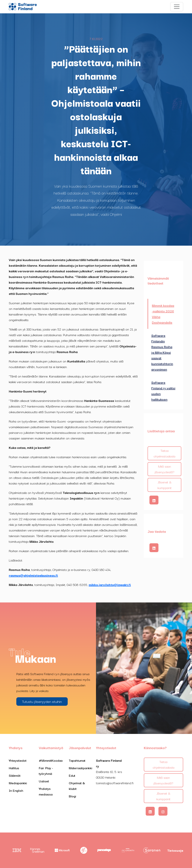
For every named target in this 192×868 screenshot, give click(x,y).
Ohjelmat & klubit (77, 786)
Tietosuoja (175, 850)
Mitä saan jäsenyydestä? (165, 469)
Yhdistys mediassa (46, 791)
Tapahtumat (77, 760)
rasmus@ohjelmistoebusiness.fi (33, 575)
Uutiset (44, 781)
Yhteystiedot (18, 760)
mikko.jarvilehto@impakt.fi (110, 585)
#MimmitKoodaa (51, 760)
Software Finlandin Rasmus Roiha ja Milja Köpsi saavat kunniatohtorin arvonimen (162, 352)
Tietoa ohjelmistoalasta (164, 453)
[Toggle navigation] (177, 7)
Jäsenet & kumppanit (165, 485)
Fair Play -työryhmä (46, 771)
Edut (72, 775)
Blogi (72, 796)
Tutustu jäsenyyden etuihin (42, 701)
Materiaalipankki (81, 768)
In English (16, 790)
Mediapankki (18, 783)
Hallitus (14, 768)
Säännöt (15, 775)
